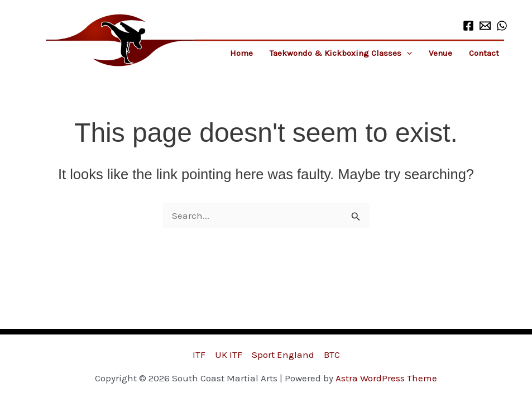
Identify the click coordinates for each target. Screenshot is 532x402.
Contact (484, 53)
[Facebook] (468, 26)
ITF (199, 355)
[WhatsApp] (502, 26)
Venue (440, 53)
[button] (407, 53)
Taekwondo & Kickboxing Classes (341, 53)
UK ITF (229, 355)
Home (241, 53)
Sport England (283, 355)
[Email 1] (485, 26)
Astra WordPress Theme (386, 378)
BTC (332, 355)
